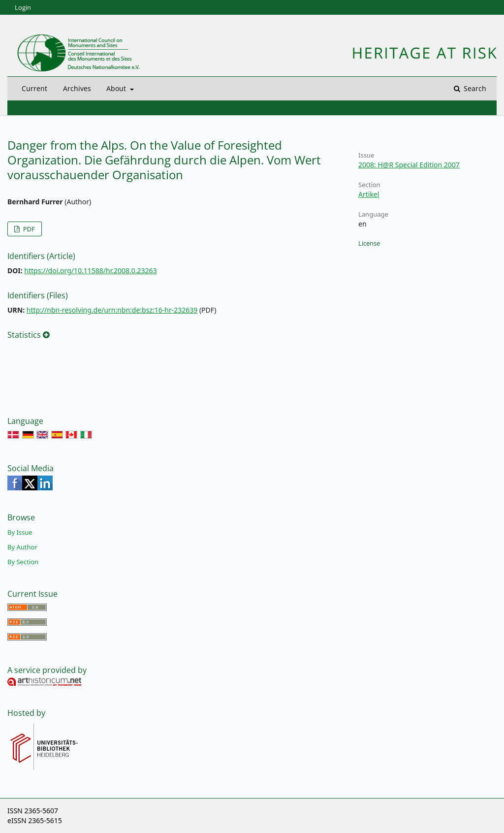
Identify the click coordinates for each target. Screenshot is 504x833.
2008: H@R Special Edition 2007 (409, 165)
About (117, 88)
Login (23, 7)
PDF (28, 229)
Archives (77, 88)
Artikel (369, 194)
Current (34, 88)
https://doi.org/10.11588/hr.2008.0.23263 (90, 271)
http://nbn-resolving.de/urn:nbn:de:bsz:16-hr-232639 (112, 310)
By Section (23, 562)
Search (474, 88)
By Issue (20, 532)
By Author (22, 547)
